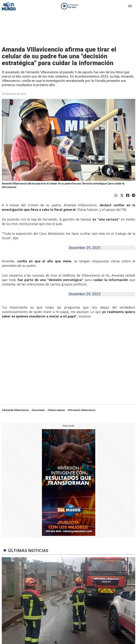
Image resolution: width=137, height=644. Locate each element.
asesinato (39, 410)
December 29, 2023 (85, 248)
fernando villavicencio (83, 410)
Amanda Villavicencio (16, 410)
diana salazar (57, 410)
